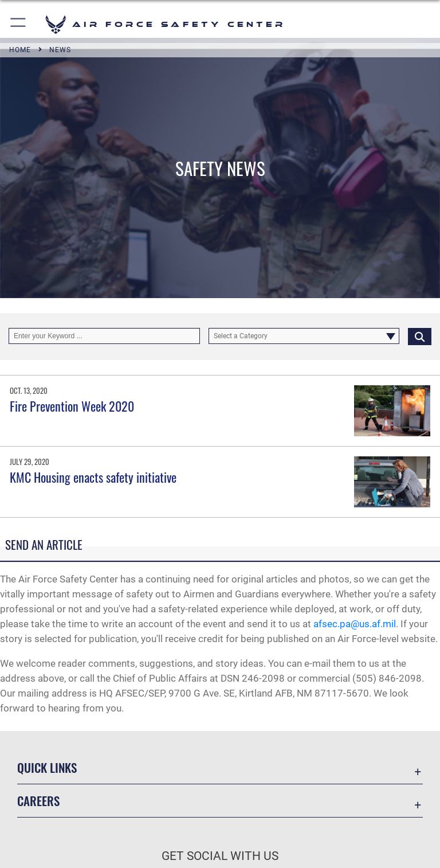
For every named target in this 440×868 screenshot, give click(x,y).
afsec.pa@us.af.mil (355, 624)
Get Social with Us (220, 856)
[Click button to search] (420, 336)
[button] (19, 24)
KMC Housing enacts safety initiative (93, 477)
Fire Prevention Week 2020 (72, 406)
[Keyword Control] (104, 336)
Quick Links (47, 767)
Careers (38, 801)
